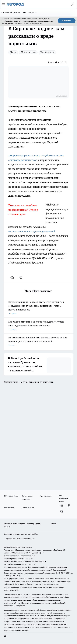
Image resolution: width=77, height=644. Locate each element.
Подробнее (20, 606)
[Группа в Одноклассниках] (69, 506)
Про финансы (9, 508)
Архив (53, 524)
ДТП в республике (11, 496)
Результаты (47, 52)
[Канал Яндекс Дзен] (61, 512)
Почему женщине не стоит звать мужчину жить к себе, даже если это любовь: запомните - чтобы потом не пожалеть (38, 308)
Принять (67, 21)
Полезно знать (28, 508)
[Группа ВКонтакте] (61, 506)
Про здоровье (46, 496)
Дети (13, 52)
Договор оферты (34, 524)
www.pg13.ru (33, 534)
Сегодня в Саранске (11, 12)
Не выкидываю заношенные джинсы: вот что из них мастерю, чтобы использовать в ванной (38, 342)
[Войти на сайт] (73, 4)
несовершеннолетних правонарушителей (32, 231)
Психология (28, 52)
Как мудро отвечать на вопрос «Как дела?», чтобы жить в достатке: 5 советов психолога (38, 326)
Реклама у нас (30, 12)
